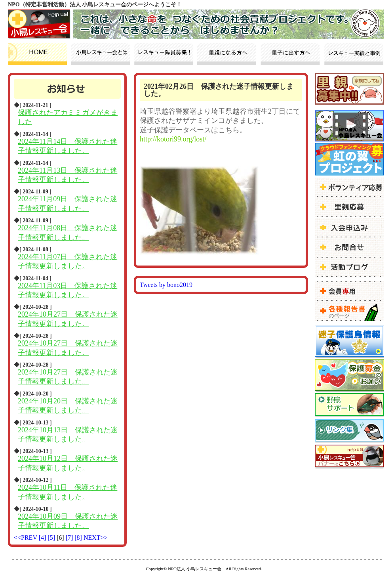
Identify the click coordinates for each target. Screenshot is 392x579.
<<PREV (26, 538)
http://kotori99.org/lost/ (173, 139)
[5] (52, 538)
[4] (43, 538)
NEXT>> (96, 538)
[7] (70, 538)
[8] (79, 538)
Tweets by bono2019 (166, 285)
